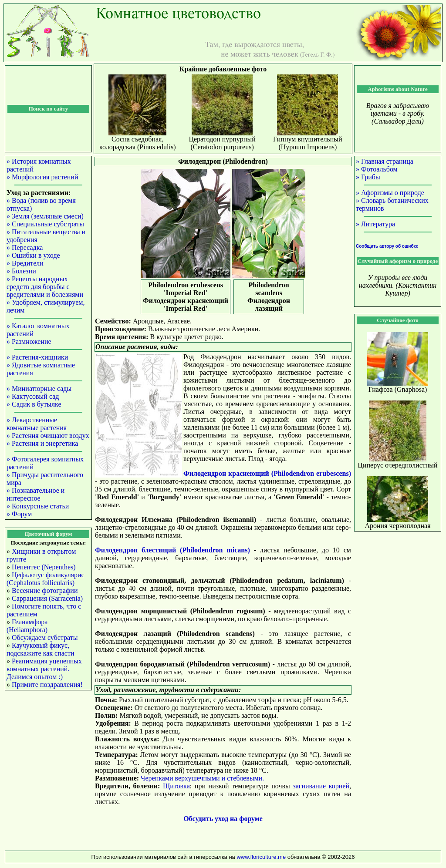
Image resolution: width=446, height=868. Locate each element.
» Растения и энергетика (42, 443)
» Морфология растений (42, 177)
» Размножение (29, 341)
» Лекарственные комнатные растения (37, 424)
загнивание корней (321, 786)
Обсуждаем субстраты (45, 638)
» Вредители (25, 263)
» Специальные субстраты (45, 224)
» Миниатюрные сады (39, 389)
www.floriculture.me (262, 857)
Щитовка (176, 786)
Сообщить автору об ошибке (387, 246)
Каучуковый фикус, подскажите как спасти (41, 649)
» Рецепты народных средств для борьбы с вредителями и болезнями (45, 287)
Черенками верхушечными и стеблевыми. (202, 778)
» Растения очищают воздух (48, 436)
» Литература (375, 224)
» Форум (19, 514)
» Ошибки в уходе (33, 255)
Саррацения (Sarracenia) (47, 598)
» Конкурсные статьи (38, 506)
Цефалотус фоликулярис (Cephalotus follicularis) (46, 579)
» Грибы (368, 177)
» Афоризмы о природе (390, 193)
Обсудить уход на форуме (223, 819)
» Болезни (21, 271)
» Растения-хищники (37, 357)
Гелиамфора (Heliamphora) (27, 626)
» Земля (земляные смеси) (45, 216)
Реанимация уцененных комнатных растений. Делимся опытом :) (44, 669)
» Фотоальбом (377, 169)
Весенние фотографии (45, 590)
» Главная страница (385, 161)
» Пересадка (25, 247)
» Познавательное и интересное (35, 494)
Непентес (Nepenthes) (44, 567)
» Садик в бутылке (34, 404)
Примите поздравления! (47, 685)
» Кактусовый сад (33, 396)
